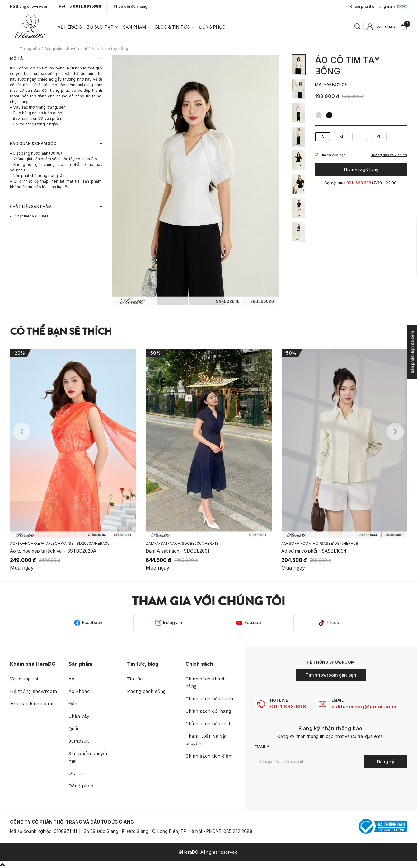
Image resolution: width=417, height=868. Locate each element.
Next (395, 432)
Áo (71, 679)
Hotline (80, 7)
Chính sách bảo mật (208, 724)
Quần (74, 729)
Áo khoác (79, 691)
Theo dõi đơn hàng (130, 6)
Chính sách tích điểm (209, 756)
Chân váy (79, 716)
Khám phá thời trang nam (378, 7)
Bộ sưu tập (100, 27)
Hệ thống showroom (28, 7)
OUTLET (78, 773)
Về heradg (70, 27)
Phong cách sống (146, 691)
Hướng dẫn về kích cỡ (389, 155)
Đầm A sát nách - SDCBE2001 (283, 551)
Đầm (74, 704)
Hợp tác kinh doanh (32, 704)
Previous (22, 432)
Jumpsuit (79, 741)
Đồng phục (212, 27)
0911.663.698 (288, 707)
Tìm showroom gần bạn (331, 675)
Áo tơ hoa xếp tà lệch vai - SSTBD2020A (159, 551)
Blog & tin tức (173, 27)
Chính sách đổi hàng (208, 711)
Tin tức (135, 679)
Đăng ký (386, 761)
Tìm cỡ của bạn (330, 155)
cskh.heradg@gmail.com (364, 707)
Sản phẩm (134, 27)
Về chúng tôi (24, 679)
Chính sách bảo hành (209, 699)
